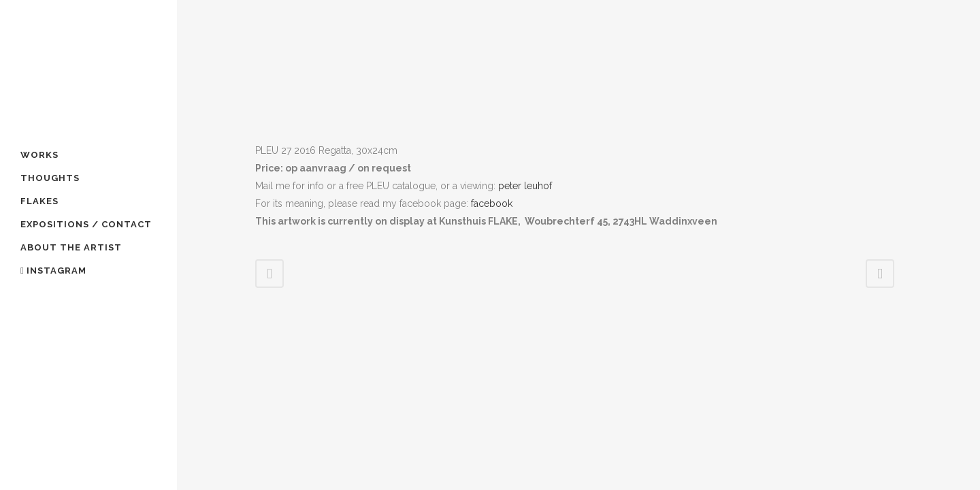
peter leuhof (525, 186)
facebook (490, 203)
